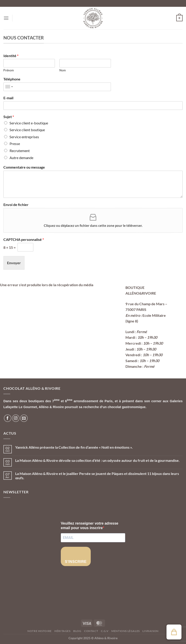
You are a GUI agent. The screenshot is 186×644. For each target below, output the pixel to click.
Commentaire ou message (24, 167)
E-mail (8, 98)
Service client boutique (27, 130)
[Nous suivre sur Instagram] (16, 418)
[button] (174, 632)
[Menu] (6, 18)
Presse (15, 144)
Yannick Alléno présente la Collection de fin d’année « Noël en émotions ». (74, 447)
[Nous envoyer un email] (24, 418)
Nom (63, 70)
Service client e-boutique (29, 123)
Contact (91, 631)
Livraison (151, 631)
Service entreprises (24, 137)
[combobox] (9, 87)
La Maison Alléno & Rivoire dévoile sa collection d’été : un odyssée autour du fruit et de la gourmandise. (97, 460)
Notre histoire (40, 631)
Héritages (62, 631)
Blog (77, 631)
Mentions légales (126, 631)
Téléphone (12, 79)
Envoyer (14, 263)
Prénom (9, 70)
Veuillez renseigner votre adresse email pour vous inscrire (89, 525)
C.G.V (105, 631)
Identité (11, 56)
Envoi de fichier (16, 205)
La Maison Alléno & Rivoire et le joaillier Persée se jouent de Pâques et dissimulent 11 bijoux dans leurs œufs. (97, 476)
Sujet (9, 117)
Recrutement (20, 151)
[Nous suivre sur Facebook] (8, 418)
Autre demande (21, 158)
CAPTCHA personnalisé (24, 239)
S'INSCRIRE (76, 562)
